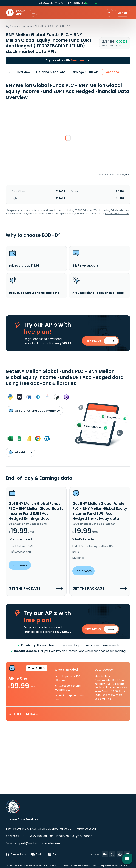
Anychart (126, 175)
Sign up (123, 13)
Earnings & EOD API (85, 72)
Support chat (16, 854)
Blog (53, 854)
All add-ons (20, 452)
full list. (107, 699)
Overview (23, 72)
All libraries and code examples (34, 411)
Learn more (92, 3)
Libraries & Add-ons (51, 72)
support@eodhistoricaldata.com (37, 843)
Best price (112, 72)
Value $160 (37, 669)
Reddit (38, 854)
